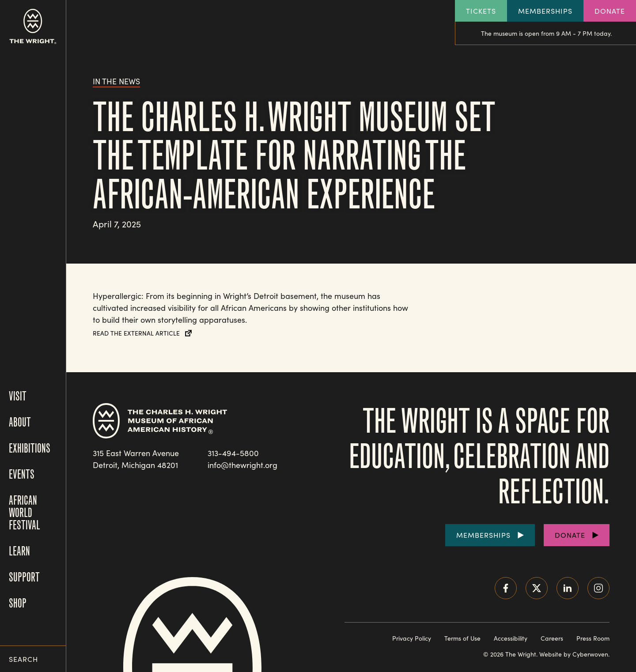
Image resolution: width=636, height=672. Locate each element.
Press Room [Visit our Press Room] (593, 638)
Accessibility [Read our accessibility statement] (511, 638)
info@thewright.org (242, 465)
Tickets (481, 11)
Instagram (598, 588)
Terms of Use (462, 638)
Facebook (506, 588)
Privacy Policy (412, 638)
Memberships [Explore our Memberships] (545, 11)
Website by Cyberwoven (574, 654)
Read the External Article (136, 333)
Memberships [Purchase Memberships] (483, 535)
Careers (552, 638)
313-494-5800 (233, 453)
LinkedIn (568, 588)
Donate (610, 11)
